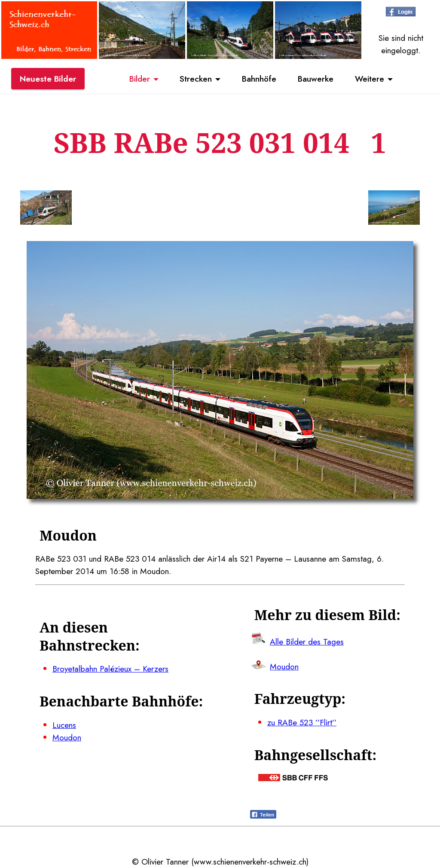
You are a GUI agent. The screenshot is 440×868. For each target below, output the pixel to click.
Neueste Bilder (48, 79)
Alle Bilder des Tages (307, 642)
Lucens (64, 725)
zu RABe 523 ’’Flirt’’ (302, 722)
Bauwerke (316, 79)
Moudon (67, 737)
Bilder (140, 79)
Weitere (370, 79)
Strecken (196, 79)
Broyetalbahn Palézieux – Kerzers (110, 669)
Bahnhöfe (259, 79)
